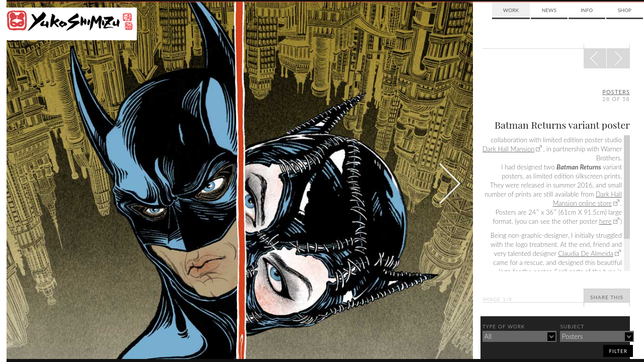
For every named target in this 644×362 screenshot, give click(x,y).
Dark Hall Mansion (508, 149)
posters (616, 92)
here (606, 221)
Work (511, 10)
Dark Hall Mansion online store (587, 199)
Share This (607, 297)
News (549, 10)
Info (587, 10)
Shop (625, 10)
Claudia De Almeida (586, 253)
